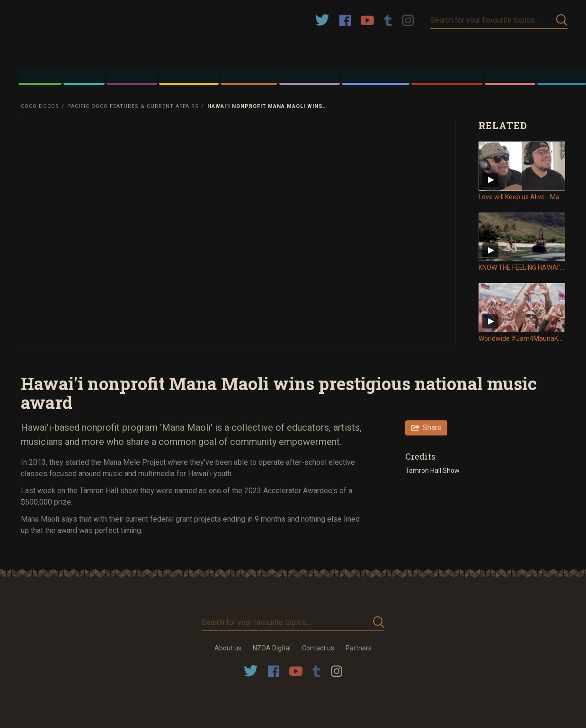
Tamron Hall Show (432, 471)
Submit (562, 20)
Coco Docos (40, 106)
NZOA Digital (272, 648)
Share (432, 428)
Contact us (318, 648)
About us (228, 648)
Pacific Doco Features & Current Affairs (133, 106)
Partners (359, 648)
